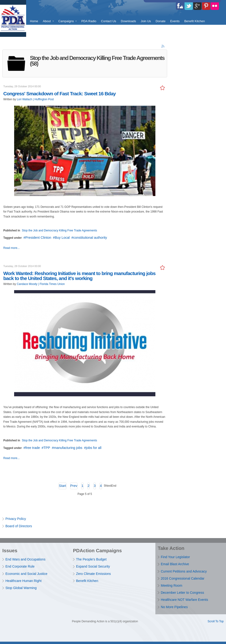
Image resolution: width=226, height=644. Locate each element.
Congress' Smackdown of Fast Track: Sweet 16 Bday (60, 94)
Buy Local (62, 238)
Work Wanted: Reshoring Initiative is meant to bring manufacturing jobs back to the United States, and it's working (79, 276)
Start (62, 486)
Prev (74, 486)
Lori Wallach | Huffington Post (35, 99)
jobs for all (94, 448)
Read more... (11, 248)
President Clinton (38, 238)
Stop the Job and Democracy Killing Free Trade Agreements (60, 230)
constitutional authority (90, 238)
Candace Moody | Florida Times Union (41, 284)
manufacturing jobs (68, 448)
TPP (47, 448)
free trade (33, 448)
